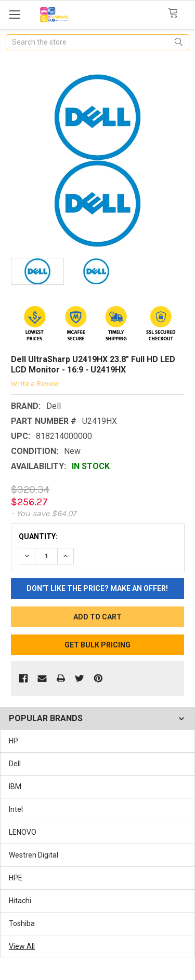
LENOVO (23, 832)
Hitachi (20, 901)
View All (22, 946)
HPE (16, 878)
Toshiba (22, 923)
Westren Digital (34, 855)
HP (14, 741)
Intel (16, 809)
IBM (15, 786)
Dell (15, 764)
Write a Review (35, 384)
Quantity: (38, 536)
